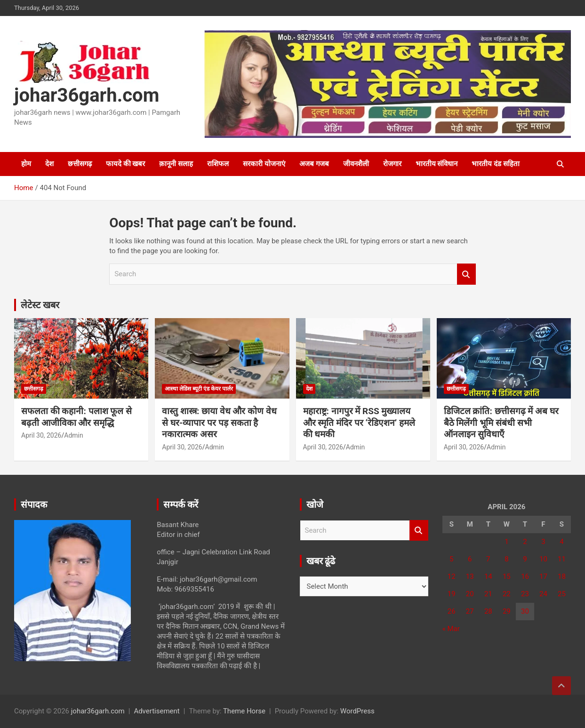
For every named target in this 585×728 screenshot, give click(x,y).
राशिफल (218, 164)
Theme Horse (244, 711)
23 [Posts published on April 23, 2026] (525, 594)
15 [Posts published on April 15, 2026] (507, 576)
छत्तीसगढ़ (80, 164)
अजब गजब (314, 164)
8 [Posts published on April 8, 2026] (506, 559)
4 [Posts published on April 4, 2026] (561, 542)
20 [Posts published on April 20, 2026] (470, 594)
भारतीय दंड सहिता (495, 164)
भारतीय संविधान (437, 164)
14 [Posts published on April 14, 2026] (488, 576)
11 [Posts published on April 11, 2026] (562, 559)
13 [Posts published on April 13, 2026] (470, 576)
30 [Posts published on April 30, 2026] (525, 611)
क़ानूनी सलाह (176, 164)
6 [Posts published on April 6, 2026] (470, 559)
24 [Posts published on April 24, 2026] (543, 594)
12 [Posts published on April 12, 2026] (452, 576)
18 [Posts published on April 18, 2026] (562, 576)
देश (49, 164)
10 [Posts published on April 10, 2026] (543, 559)
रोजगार (392, 164)
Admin (73, 435)
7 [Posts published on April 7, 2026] (488, 559)
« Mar (451, 629)
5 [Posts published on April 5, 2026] (451, 559)
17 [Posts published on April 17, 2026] (543, 576)
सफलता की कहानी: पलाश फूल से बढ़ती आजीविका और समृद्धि (76, 417)
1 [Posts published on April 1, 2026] (506, 542)
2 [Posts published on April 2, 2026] (525, 542)
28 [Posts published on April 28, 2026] (488, 611)
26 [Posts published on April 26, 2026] (452, 611)
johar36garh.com (87, 95)
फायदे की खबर (125, 164)
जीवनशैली (356, 164)
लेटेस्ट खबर (40, 305)
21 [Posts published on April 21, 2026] (488, 594)
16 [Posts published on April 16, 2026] (525, 576)
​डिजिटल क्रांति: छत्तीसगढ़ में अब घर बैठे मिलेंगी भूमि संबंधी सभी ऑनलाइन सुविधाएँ (501, 423)
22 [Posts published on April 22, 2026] (507, 594)
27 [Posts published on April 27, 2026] (470, 611)
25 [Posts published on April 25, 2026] (562, 594)
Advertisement (156, 711)
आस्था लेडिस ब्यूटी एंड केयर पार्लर (199, 389)
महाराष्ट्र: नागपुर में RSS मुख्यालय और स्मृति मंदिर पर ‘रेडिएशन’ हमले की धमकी (359, 423)
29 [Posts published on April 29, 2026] (507, 611)
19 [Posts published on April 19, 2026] (452, 594)
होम (26, 164)
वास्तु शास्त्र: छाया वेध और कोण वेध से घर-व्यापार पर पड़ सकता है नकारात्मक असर (219, 423)
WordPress (357, 711)
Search (466, 274)
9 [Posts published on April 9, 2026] (525, 559)
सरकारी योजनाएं (264, 164)
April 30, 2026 (41, 435)
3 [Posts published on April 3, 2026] (543, 542)
